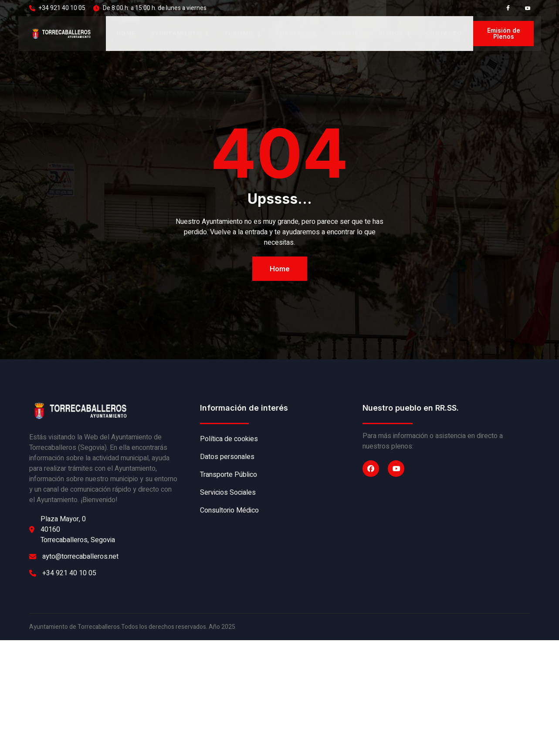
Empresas (296, 34)
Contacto (444, 34)
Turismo (242, 34)
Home (126, 34)
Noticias (347, 34)
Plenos (395, 34)
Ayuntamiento (180, 34)
